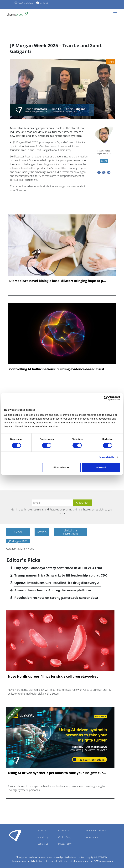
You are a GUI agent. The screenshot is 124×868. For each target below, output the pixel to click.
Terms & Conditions (96, 830)
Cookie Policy (65, 837)
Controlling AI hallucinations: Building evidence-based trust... (58, 369)
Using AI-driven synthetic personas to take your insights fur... (57, 773)
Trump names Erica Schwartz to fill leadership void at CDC (61, 575)
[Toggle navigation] (116, 14)
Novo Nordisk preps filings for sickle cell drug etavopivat (53, 676)
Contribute (64, 830)
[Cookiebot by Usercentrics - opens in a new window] (106, 398)
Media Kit (44, 3)
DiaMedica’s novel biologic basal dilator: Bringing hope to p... (58, 281)
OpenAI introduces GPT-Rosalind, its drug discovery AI (57, 583)
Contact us (43, 844)
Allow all (101, 467)
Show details (107, 457)
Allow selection (61, 467)
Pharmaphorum (15, 835)
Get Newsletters (26, 3)
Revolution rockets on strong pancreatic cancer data (56, 598)
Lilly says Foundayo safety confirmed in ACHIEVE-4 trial (58, 568)
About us (42, 830)
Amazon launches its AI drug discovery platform (53, 590)
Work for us (92, 837)
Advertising (43, 837)
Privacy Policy (65, 844)
